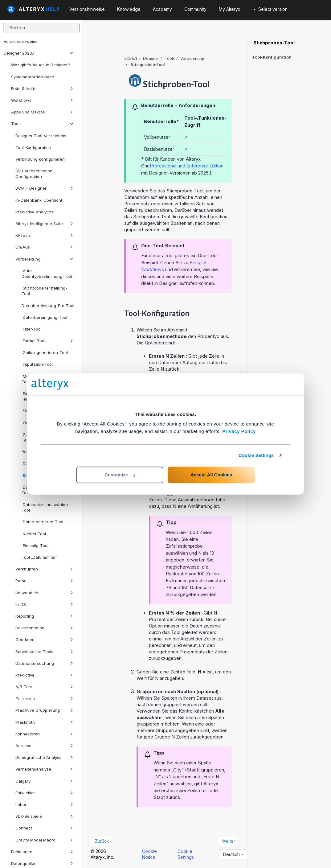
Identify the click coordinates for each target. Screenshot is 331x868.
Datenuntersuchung (44, 663)
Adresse (44, 746)
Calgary (44, 781)
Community (195, 9)
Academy (162, 9)
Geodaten (44, 640)
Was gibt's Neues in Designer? (41, 65)
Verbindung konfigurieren (40, 159)
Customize (120, 475)
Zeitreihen (44, 698)
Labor (44, 804)
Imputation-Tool (37, 364)
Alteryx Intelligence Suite (44, 224)
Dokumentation (44, 628)
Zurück (102, 841)
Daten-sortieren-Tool (42, 522)
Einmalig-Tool (35, 545)
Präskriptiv (44, 722)
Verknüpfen (44, 569)
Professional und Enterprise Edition (187, 166)
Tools (42, 124)
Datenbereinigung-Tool (44, 317)
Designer (151, 58)
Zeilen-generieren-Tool (45, 352)
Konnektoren (44, 734)
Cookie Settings (256, 455)
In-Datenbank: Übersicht (39, 200)
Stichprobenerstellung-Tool (44, 291)
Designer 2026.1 (38, 53)
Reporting (44, 616)
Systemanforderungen (33, 77)
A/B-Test (44, 687)
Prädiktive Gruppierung (44, 710)
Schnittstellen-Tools (44, 652)
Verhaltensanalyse (44, 769)
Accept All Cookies (211, 475)
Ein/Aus (44, 247)
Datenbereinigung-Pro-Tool (48, 306)
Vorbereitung (44, 259)
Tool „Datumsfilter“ (39, 557)
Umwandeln (44, 593)
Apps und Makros (42, 112)
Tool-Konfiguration (33, 147)
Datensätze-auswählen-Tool (46, 507)
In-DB (44, 604)
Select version (270, 9)
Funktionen (42, 852)
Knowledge (129, 9)
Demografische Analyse (44, 757)
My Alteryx (230, 9)
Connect (44, 828)
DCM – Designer (44, 188)
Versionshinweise (21, 41)
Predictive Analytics (34, 212)
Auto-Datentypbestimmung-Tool (47, 274)
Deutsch (233, 854)
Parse (44, 581)
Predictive (44, 675)
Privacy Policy (239, 431)
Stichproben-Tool (273, 43)
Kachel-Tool (34, 534)
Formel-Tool (47, 341)
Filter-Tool (32, 329)
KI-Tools (44, 235)
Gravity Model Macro (44, 840)
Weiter (229, 841)
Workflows (42, 100)
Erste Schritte (42, 88)
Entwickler (44, 793)
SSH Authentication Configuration (34, 174)
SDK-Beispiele (44, 816)
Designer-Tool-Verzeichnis (41, 136)
